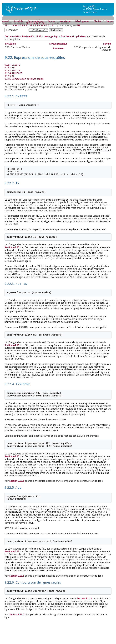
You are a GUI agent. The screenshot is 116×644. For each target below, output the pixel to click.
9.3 (27, 25)
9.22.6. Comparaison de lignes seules (24, 78)
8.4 (42, 25)
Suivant (107, 44)
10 (12, 25)
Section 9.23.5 (17, 475)
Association (65, 21)
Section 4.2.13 (12, 244)
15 (37, 23)
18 (27, 23)
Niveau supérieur (58, 44)
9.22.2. (10, 67)
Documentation (35, 21)
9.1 (34, 25)
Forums (51, 21)
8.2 (49, 25)
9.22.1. (12, 65)
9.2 (31, 25)
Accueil (5, 21)
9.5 (20, 25)
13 (43, 23)
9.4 (23, 25)
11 (9, 25)
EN (78, 25)
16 (34, 23)
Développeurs (82, 21)
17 (30, 23)
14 (40, 23)
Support (110, 21)
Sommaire (58, 48)
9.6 (16, 25)
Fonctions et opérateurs (74, 36)
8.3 (46, 25)
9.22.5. (10, 75)
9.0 (38, 25)
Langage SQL (51, 36)
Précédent (10, 44)
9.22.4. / (13, 73)
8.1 (53, 25)
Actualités (18, 21)
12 (6, 25)
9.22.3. (12, 70)
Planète (98, 21)
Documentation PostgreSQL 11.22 (23, 36)
